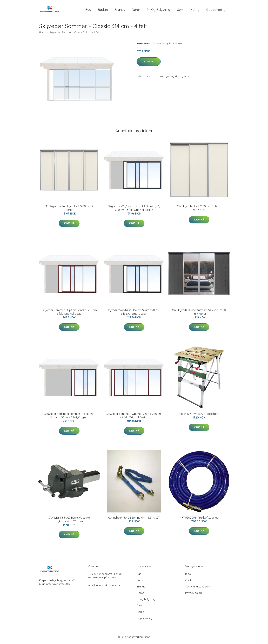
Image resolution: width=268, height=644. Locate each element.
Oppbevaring (216, 10)
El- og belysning (158, 10)
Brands (120, 10)
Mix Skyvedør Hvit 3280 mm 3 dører (199, 207)
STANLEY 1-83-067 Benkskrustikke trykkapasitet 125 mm (69, 520)
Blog (188, 575)
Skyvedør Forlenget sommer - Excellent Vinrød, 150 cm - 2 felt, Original (69, 417)
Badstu (103, 10)
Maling (195, 10)
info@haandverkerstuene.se (105, 586)
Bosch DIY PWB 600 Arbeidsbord (199, 415)
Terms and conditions (198, 588)
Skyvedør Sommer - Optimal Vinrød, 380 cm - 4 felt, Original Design (134, 417)
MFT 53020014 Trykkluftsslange (199, 519)
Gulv (180, 10)
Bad (88, 10)
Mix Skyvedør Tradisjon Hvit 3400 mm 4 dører (69, 209)
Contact (190, 581)
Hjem (42, 34)
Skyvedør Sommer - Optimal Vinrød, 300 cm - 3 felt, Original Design (69, 313)
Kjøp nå (149, 63)
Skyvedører (176, 45)
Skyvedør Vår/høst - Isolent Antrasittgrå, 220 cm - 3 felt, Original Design (134, 209)
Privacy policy (193, 594)
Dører (136, 10)
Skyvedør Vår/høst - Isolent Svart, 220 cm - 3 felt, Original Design (134, 313)
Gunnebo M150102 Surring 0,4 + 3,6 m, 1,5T (134, 519)
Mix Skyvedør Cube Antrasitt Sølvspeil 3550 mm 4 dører (199, 313)
